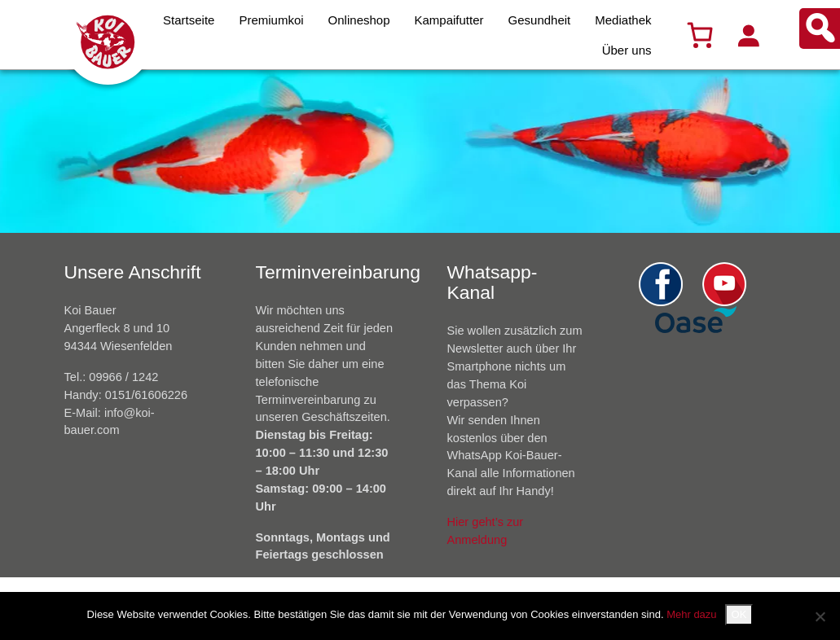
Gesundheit (540, 20)
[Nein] (820, 616)
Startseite (189, 20)
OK (739, 614)
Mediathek (623, 20)
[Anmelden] (748, 35)
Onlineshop (359, 20)
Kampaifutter (449, 20)
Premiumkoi (271, 20)
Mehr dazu (691, 614)
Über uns (627, 50)
